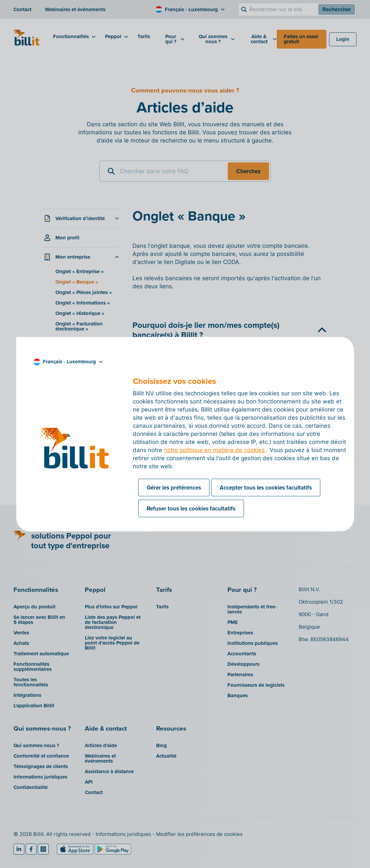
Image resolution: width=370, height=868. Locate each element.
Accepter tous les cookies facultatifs (266, 488)
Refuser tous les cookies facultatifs (191, 508)
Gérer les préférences (174, 488)
